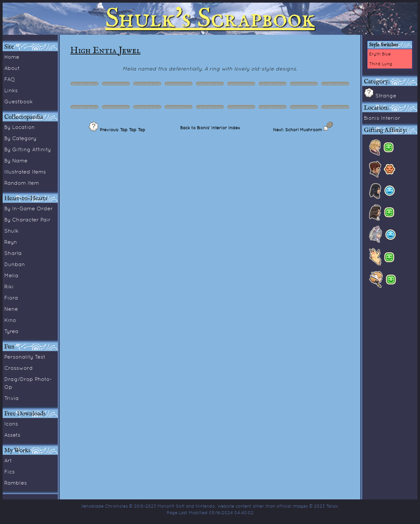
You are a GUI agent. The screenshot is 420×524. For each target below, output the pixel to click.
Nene (11, 309)
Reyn (11, 242)
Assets (12, 435)
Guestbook (19, 101)
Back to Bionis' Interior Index (210, 128)
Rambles (16, 483)
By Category (20, 138)
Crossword (19, 368)
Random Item (22, 183)
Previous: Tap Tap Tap (122, 130)
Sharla (13, 253)
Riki (9, 286)
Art (8, 460)
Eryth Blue (380, 54)
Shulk (11, 231)
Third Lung (381, 64)
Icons (11, 424)
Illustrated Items (25, 172)
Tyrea (11, 331)
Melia (11, 275)
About (12, 68)
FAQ (10, 79)
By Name (16, 160)
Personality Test (25, 357)
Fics (10, 472)
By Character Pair (27, 220)
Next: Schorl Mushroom (298, 130)
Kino (10, 320)
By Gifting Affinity (28, 149)
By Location (20, 127)
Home (12, 57)
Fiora (11, 298)
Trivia (11, 398)
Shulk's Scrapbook (210, 19)
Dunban (15, 264)
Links (11, 90)
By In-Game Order (29, 208)
